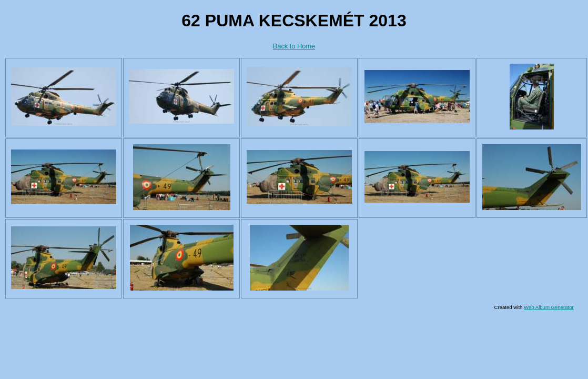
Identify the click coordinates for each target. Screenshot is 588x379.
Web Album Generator (549, 307)
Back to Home (294, 46)
